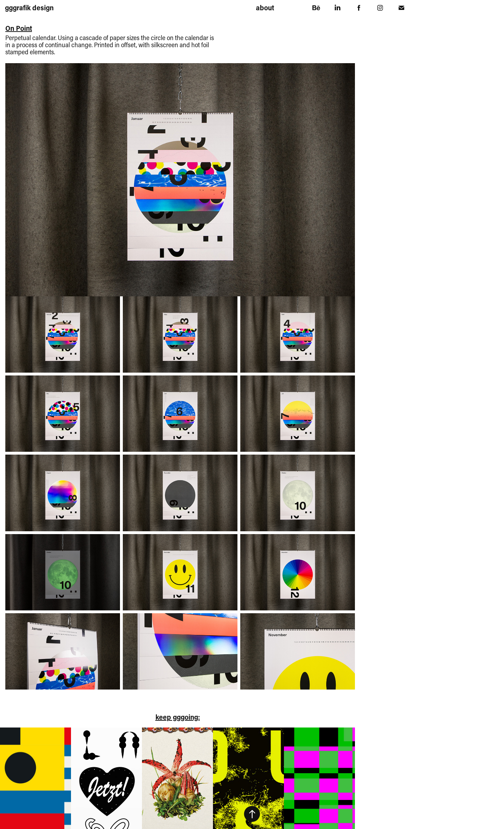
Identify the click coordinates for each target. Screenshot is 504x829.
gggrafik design (29, 7)
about (265, 7)
